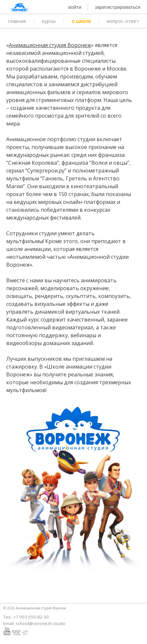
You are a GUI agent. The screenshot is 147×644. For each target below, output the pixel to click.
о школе (81, 21)
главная (17, 21)
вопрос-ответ (123, 21)
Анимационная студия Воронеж (50, 45)
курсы (49, 21)
